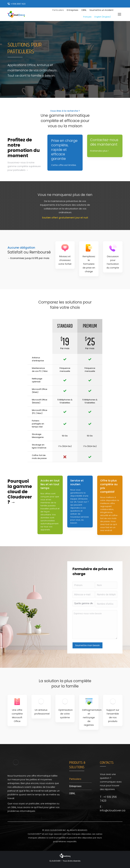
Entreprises (75, 786)
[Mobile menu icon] (119, 14)
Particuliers (75, 779)
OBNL (72, 793)
